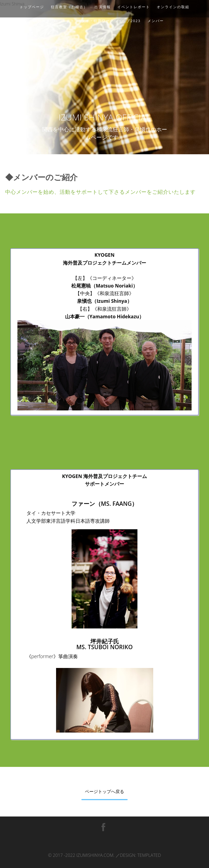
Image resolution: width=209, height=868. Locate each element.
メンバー (156, 21)
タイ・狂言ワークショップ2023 (111, 21)
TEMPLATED (149, 855)
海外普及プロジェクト (54, 21)
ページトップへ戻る (104, 791)
